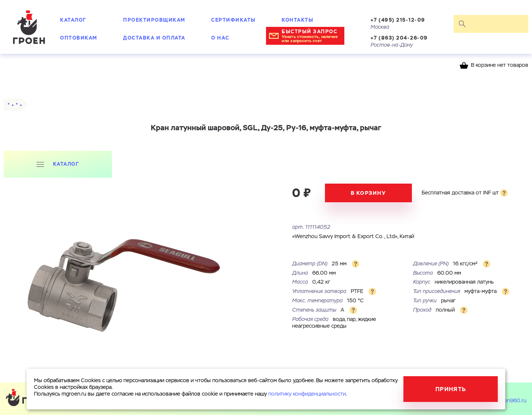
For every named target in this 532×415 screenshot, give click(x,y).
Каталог (73, 20)
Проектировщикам (154, 20)
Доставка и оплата (154, 38)
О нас (220, 38)
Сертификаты (234, 20)
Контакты (298, 20)
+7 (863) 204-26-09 (399, 38)
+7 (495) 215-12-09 (398, 20)
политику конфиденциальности (307, 394)
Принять (451, 389)
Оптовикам (79, 38)
